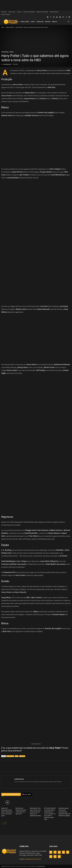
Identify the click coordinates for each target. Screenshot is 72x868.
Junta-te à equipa (6, 14)
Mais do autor (27, 794)
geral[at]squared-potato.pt (33, 859)
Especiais (48, 22)
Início (3, 27)
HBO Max (22, 756)
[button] (68, 22)
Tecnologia (40, 22)
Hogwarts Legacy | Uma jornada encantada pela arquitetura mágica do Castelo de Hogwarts (64, 812)
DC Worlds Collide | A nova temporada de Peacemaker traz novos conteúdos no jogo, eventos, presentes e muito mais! (50, 814)
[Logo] (10, 22)
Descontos (4, 12)
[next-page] (5, 823)
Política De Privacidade (29, 12)
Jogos (17, 22)
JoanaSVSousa (41, 866)
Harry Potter (10, 756)
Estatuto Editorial (54, 12)
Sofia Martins (7, 64)
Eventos (54, 22)
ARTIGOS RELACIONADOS (11, 794)
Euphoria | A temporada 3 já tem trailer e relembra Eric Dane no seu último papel (7, 812)
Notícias (12, 52)
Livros (33, 22)
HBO (17, 756)
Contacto (19, 12)
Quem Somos (12, 12)
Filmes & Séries (25, 22)
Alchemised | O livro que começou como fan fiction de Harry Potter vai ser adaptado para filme (35, 812)
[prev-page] (2, 823)
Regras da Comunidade (42, 12)
